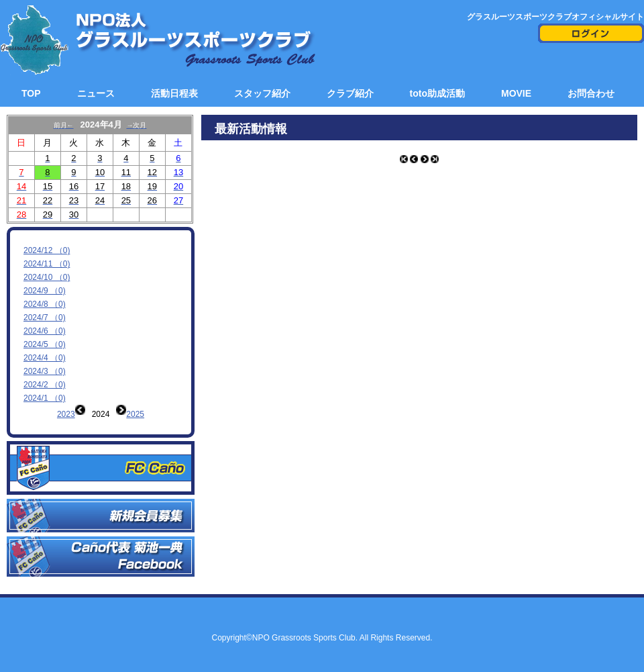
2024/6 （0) (45, 331)
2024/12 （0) (47, 250)
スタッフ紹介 (262, 93)
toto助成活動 (437, 93)
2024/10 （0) (47, 277)
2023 (66, 414)
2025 (135, 414)
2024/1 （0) (45, 398)
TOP (31, 93)
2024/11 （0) (47, 264)
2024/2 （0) (45, 385)
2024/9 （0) (45, 291)
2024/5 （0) (45, 344)
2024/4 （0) (45, 358)
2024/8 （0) (45, 304)
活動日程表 (174, 93)
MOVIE (516, 93)
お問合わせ (591, 93)
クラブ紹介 (350, 93)
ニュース (96, 93)
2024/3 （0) (45, 371)
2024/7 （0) (45, 318)
